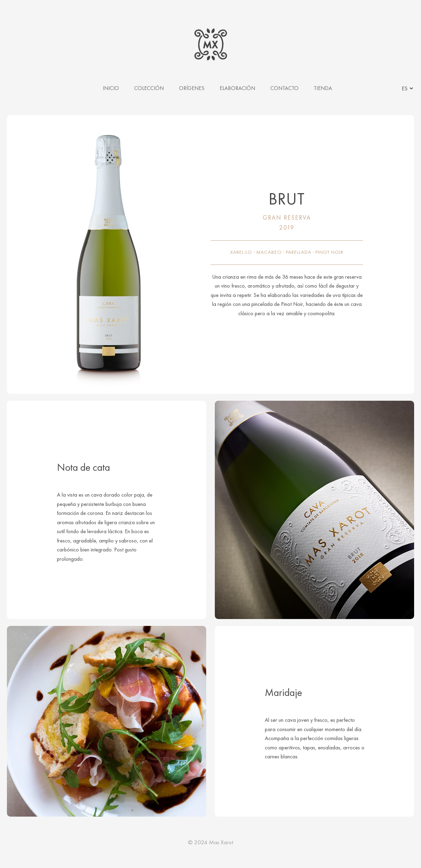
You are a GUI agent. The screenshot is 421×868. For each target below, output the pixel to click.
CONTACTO (284, 88)
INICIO (111, 88)
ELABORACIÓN (237, 88)
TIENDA (323, 88)
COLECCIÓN (149, 88)
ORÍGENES (192, 88)
